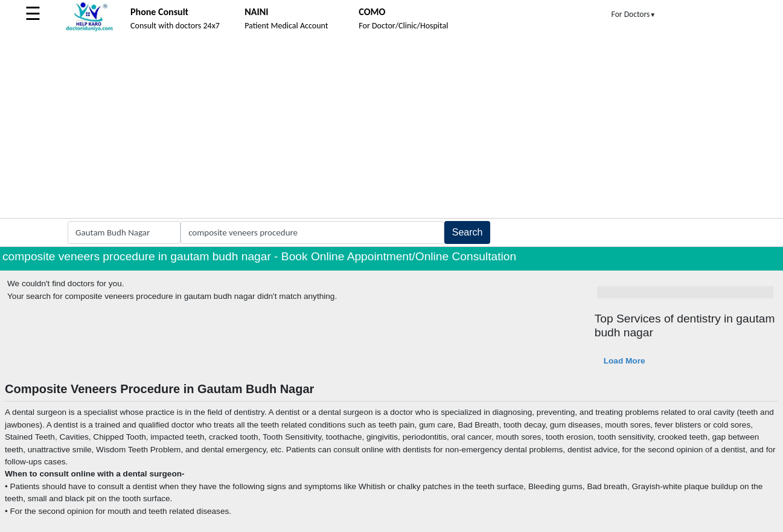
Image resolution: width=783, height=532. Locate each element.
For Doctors (634, 14)
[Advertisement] (392, 127)
